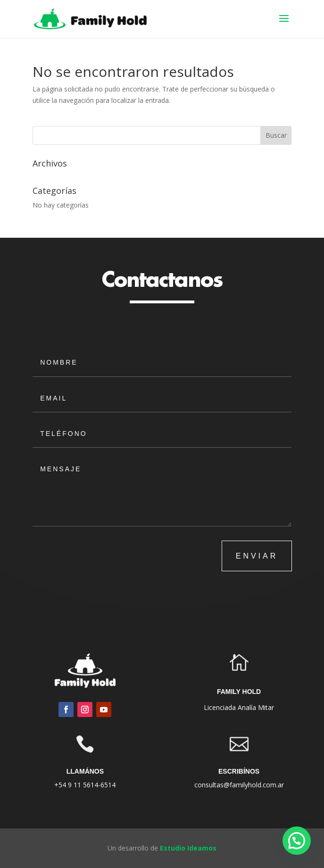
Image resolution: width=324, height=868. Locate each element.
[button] (297, 841)
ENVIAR (257, 556)
